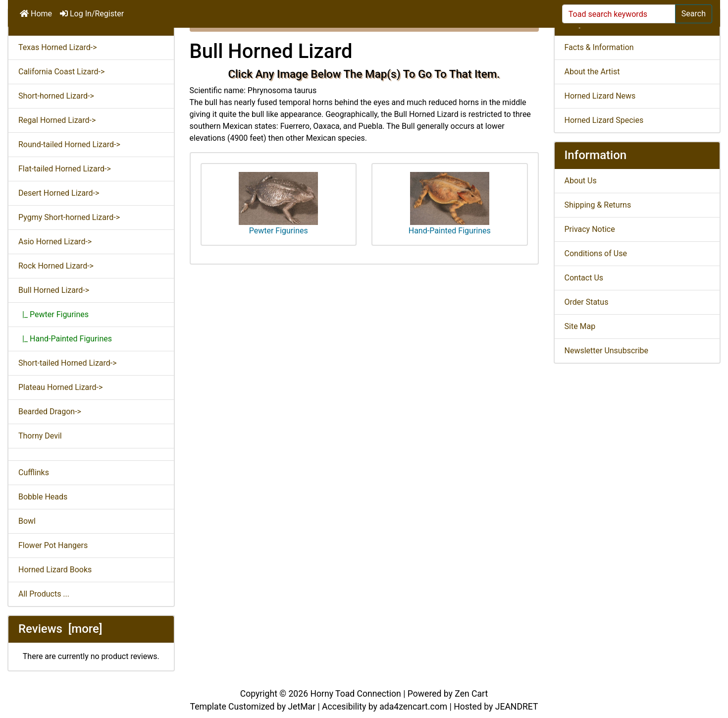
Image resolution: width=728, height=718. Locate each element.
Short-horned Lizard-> (56, 96)
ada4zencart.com (413, 707)
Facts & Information (599, 47)
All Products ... (44, 594)
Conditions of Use (596, 253)
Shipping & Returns (598, 205)
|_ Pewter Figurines (53, 314)
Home (36, 14)
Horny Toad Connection (355, 694)
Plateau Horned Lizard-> (60, 387)
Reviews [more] (60, 629)
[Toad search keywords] (619, 14)
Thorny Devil (40, 436)
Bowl (27, 521)
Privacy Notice (590, 229)
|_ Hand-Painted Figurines (65, 339)
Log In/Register (92, 14)
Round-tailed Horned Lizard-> (69, 144)
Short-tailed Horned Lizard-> (68, 363)
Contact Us (584, 278)
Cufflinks (34, 472)
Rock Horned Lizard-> (56, 266)
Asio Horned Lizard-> (55, 242)
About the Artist (592, 72)
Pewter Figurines (278, 204)
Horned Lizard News (600, 96)
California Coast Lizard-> (61, 72)
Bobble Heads (43, 497)
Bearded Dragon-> (50, 412)
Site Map (580, 326)
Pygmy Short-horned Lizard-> (69, 217)
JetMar (302, 707)
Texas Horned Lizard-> (58, 47)
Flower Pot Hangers (53, 545)
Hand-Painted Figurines (450, 204)
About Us (581, 181)
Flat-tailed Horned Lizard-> (65, 169)
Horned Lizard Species (604, 120)
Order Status (587, 302)
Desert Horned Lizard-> (59, 193)
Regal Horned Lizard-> (57, 120)
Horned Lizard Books (55, 570)
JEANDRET (517, 707)
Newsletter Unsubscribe (607, 351)
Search (694, 14)
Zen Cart (471, 694)
